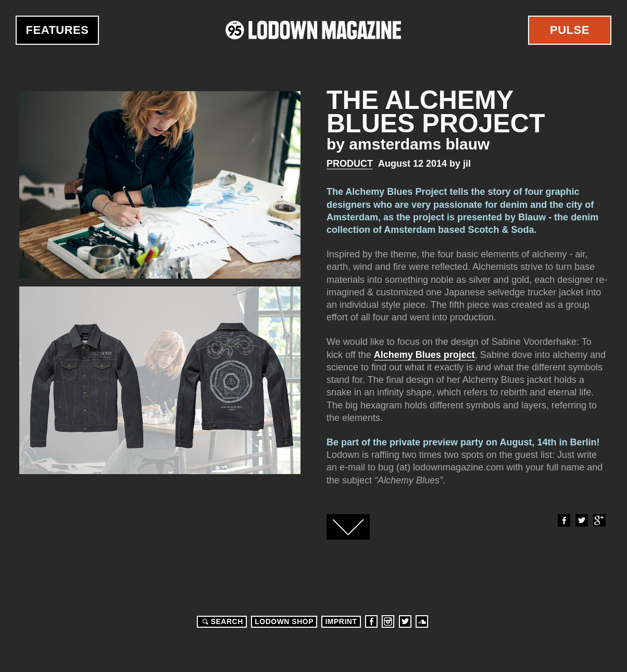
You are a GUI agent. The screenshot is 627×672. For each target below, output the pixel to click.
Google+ (599, 520)
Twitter (581, 520)
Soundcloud (422, 621)
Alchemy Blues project (424, 355)
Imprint (341, 621)
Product (350, 164)
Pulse (570, 30)
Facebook (563, 520)
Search (221, 621)
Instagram (388, 621)
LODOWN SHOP (284, 621)
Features (58, 30)
